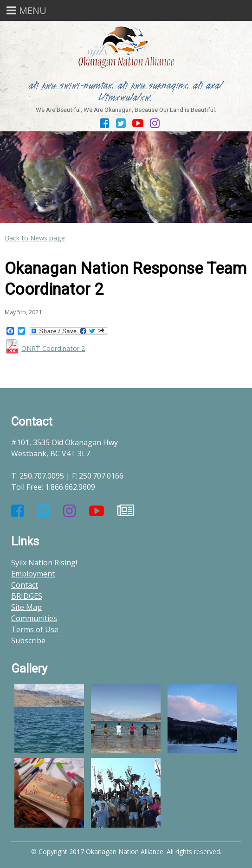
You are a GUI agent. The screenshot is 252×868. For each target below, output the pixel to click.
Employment (33, 574)
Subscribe (28, 641)
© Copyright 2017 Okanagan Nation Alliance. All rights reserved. (126, 852)
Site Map (26, 607)
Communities (34, 618)
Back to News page (35, 238)
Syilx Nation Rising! (44, 563)
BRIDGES (27, 596)
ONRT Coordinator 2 (53, 348)
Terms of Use (35, 629)
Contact (25, 585)
